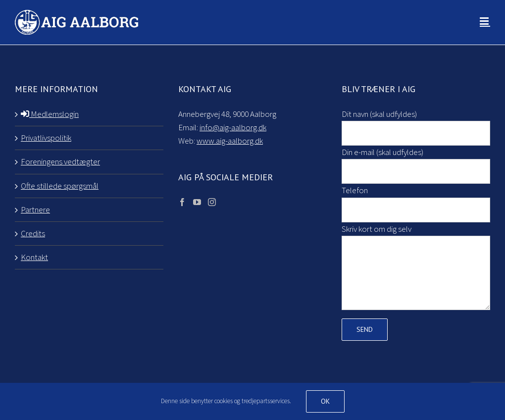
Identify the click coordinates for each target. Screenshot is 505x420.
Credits (33, 233)
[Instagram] (212, 202)
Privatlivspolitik (46, 138)
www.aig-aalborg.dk (230, 141)
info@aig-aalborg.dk (233, 127)
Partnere (35, 210)
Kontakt (34, 257)
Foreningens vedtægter (60, 161)
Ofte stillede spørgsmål (60, 186)
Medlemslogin (50, 114)
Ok (325, 401)
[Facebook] (182, 202)
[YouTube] (197, 202)
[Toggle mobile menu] (485, 21)
